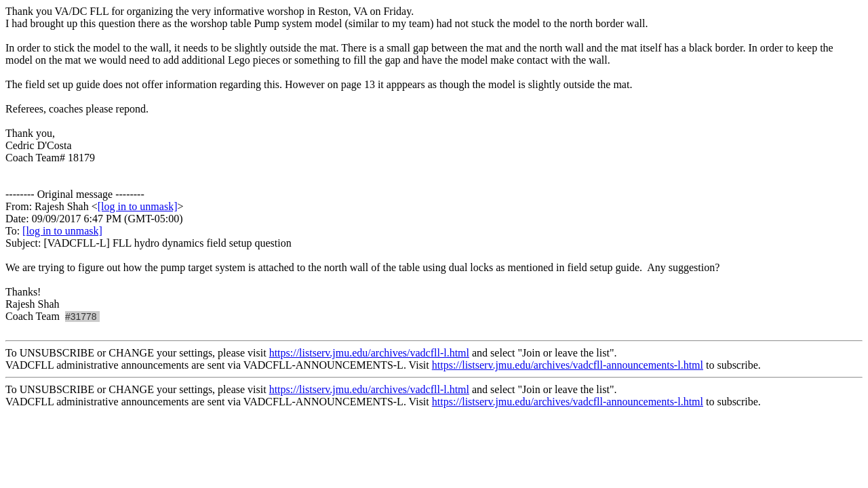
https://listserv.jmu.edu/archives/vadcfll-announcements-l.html (568, 365)
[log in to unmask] (138, 206)
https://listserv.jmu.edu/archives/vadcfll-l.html (369, 353)
